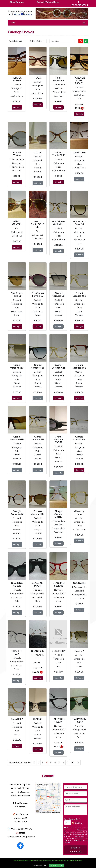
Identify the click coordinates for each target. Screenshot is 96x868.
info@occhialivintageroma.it (21, 837)
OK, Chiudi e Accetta (57, 865)
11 (78, 763)
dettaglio (17, 107)
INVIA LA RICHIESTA (76, 850)
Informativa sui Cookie (40, 865)
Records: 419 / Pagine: (20, 763)
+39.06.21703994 (79, 5)
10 (72, 763)
